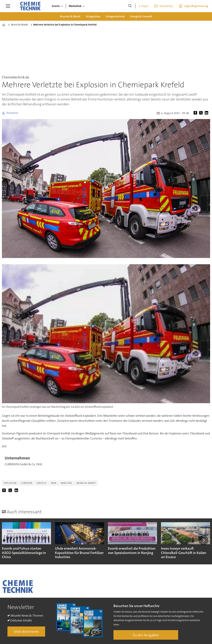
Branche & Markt (70, 16)
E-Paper (144, 6)
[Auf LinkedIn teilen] (207, 113)
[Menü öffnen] (8, 6)
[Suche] (130, 6)
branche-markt (86, 483)
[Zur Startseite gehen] (30, 6)
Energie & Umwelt (141, 16)
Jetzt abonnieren (26, 632)
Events (56, 6)
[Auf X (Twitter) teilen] (202, 113)
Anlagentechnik (115, 16)
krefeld (42, 483)
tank (54, 483)
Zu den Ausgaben (146, 635)
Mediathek (75, 6)
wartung (66, 483)
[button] (203, 540)
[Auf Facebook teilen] (196, 113)
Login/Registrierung (196, 6)
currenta (27, 483)
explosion (10, 483)
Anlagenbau (93, 16)
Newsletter (166, 6)
